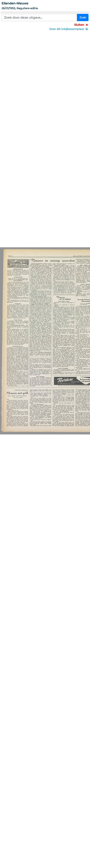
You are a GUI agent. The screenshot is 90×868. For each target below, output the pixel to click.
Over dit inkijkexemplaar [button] (69, 29)
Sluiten (81, 25)
